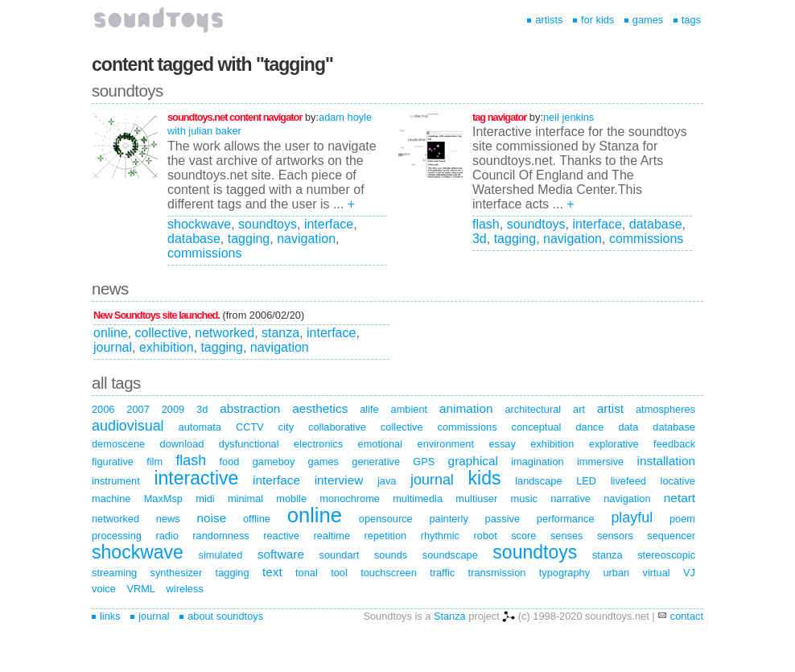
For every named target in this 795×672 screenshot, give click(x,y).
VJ (689, 573)
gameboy (274, 462)
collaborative (337, 427)
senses (567, 536)
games (644, 20)
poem (682, 519)
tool (339, 573)
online (111, 333)
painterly (448, 519)
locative (678, 481)
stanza (280, 333)
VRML (141, 589)
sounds (391, 555)
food (229, 462)
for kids (593, 20)
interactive (196, 478)
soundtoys (268, 224)
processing (117, 536)
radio (167, 536)
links (106, 616)
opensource (386, 519)
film (154, 462)
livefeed (628, 481)
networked (224, 333)
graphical (473, 461)
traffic (442, 573)
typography (564, 573)
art (579, 409)
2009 (173, 409)
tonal (307, 573)
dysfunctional (249, 444)
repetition (386, 536)
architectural (533, 409)
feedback (674, 444)
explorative (614, 444)
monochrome (350, 499)
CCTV (250, 427)
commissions (204, 253)
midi (205, 499)
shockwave (199, 224)
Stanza (450, 616)
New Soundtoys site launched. (157, 315)
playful (632, 517)
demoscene (118, 444)
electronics (318, 444)
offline (257, 519)
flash (486, 224)
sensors (615, 536)
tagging (249, 239)
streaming (114, 573)
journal (113, 347)
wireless (185, 589)
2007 (138, 409)
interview (339, 480)
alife (369, 409)
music (523, 499)
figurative (113, 462)
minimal (245, 499)
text (272, 572)
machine (111, 499)
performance (566, 519)
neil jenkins (568, 117)
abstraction (250, 408)
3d (480, 239)
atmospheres (665, 409)
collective (162, 333)
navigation (306, 239)
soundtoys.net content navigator (235, 117)
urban (616, 573)
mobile (291, 499)
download (182, 444)
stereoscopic (666, 555)
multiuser (476, 499)
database (194, 239)
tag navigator (499, 117)
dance (589, 427)
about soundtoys (221, 616)
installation (667, 461)
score (523, 536)
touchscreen (389, 573)
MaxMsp (163, 499)
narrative (571, 499)
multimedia (418, 499)
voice (104, 589)
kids (485, 478)
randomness (220, 536)
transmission (497, 573)
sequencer (671, 536)
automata (200, 427)
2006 (103, 409)
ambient (410, 409)
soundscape (450, 555)
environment (446, 444)
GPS (424, 462)
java (387, 481)
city (286, 427)
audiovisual (128, 426)
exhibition (167, 347)
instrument (116, 481)
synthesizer (177, 573)
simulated (221, 555)
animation (466, 408)
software (281, 554)
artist (610, 408)
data (628, 427)
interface (329, 224)
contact (687, 616)
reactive (281, 536)
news (168, 519)
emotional (381, 444)
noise (211, 518)
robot (486, 536)
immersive (600, 462)
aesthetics (320, 408)
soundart (340, 555)
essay (502, 444)
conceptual (537, 427)
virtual (657, 573)
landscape (538, 481)
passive (503, 519)
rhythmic (440, 536)
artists (545, 20)
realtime (332, 536)
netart (680, 498)
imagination (537, 462)
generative (376, 462)
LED (586, 481)
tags (687, 20)
